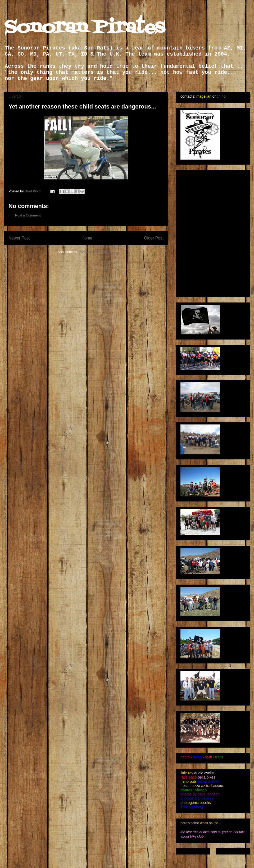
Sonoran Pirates (85, 28)
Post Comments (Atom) (96, 252)
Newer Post (19, 238)
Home (87, 238)
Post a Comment (28, 215)
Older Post (154, 238)
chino (221, 96)
